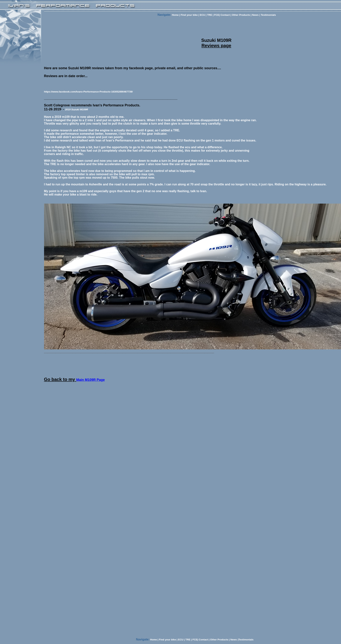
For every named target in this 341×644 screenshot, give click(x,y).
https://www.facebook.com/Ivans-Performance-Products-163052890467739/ (88, 92)
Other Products (241, 15)
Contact (225, 15)
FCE (217, 15)
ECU (202, 15)
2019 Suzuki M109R (77, 109)
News (255, 15)
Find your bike (189, 15)
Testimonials (268, 15)
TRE (209, 15)
